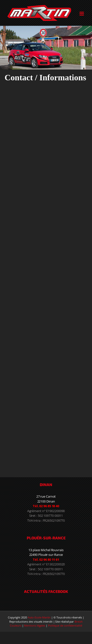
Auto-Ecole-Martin (39, 617)
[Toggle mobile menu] (82, 14)
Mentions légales (35, 625)
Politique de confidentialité (65, 625)
